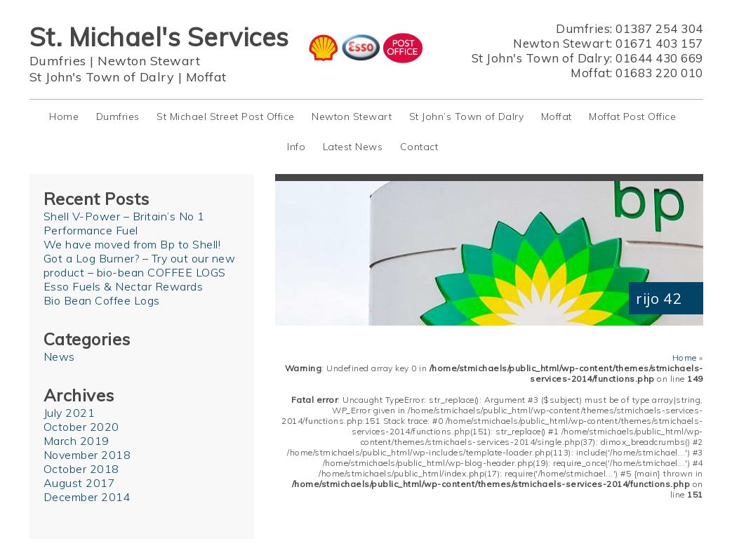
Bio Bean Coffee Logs (102, 300)
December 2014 (87, 497)
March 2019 (76, 441)
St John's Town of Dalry (102, 77)
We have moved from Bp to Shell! (132, 244)
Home (64, 116)
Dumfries (58, 61)
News (59, 356)
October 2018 (81, 469)
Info (296, 147)
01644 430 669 (659, 58)
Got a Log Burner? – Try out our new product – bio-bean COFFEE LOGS (140, 265)
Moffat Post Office (632, 116)
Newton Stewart (149, 61)
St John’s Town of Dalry (467, 116)
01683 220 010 (659, 73)
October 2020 (81, 427)
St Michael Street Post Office (226, 116)
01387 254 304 (659, 28)
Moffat (206, 77)
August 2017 (80, 483)
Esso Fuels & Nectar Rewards (124, 286)
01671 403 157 (659, 43)
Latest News (353, 147)
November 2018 (87, 455)
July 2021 (69, 413)
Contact (419, 147)
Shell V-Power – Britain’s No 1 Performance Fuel (124, 223)
